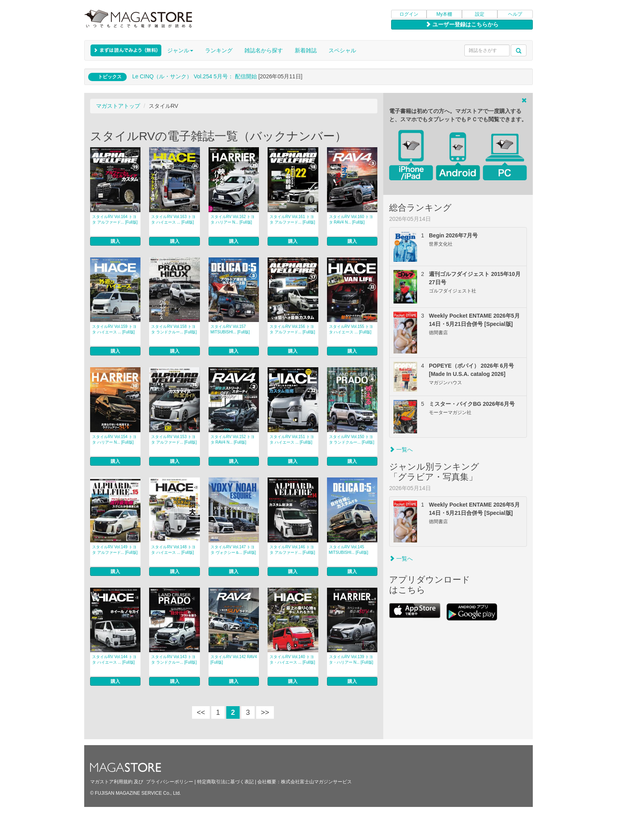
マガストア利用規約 (111, 782)
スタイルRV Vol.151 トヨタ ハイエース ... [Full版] (292, 439)
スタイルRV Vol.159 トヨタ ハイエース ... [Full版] (114, 329)
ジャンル (180, 50)
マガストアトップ (118, 106)
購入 (115, 241)
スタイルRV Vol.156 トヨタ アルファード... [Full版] (292, 329)
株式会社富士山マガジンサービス (316, 782)
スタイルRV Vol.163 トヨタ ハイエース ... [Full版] (173, 219)
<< (201, 712)
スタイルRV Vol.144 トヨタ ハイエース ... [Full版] (114, 660)
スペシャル (342, 50)
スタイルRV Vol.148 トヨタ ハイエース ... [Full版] (173, 550)
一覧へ (401, 450)
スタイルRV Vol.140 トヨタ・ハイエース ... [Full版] (292, 660)
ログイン (409, 14)
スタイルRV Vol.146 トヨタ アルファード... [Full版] (292, 550)
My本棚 (444, 14)
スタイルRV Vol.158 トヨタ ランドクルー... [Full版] (174, 329)
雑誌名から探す (264, 50)
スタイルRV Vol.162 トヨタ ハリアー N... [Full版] (233, 219)
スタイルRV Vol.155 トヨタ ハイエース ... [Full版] (351, 329)
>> (265, 712)
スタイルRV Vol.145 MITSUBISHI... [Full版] (349, 550)
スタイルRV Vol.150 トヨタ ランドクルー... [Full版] (352, 439)
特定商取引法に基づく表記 (225, 782)
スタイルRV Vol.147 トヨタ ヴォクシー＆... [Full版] (233, 550)
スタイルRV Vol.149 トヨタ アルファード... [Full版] (115, 550)
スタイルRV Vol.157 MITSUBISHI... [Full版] (230, 329)
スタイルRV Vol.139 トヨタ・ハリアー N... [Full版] (351, 660)
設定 (480, 14)
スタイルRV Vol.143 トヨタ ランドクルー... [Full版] (174, 660)
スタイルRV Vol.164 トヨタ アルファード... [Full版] (115, 219)
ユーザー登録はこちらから (462, 24)
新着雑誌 (306, 50)
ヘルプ (515, 14)
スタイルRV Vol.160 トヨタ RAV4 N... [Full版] (351, 219)
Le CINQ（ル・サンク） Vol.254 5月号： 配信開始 (195, 76)
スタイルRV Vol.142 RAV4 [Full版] (234, 660)
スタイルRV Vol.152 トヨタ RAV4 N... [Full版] (233, 439)
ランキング (219, 50)
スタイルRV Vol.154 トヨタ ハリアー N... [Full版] (114, 439)
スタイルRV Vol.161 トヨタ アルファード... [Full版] (292, 219)
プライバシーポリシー (170, 782)
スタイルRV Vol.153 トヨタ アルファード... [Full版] (174, 439)
